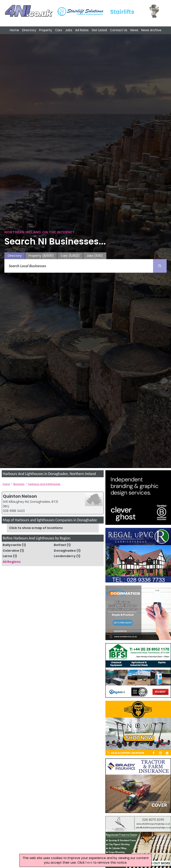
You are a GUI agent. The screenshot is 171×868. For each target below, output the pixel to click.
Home (14, 30)
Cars (59, 30)
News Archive (151, 30)
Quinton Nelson (20, 496)
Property (46, 30)
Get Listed (99, 30)
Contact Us (119, 30)
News (134, 30)
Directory (29, 30)
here (89, 863)
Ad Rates (82, 30)
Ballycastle (12, 545)
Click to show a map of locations (36, 528)
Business (19, 484)
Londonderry (65, 556)
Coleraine (11, 551)
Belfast (60, 545)
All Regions (12, 562)
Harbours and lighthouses (44, 484)
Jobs (69, 30)
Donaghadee (65, 551)
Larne (7, 556)
